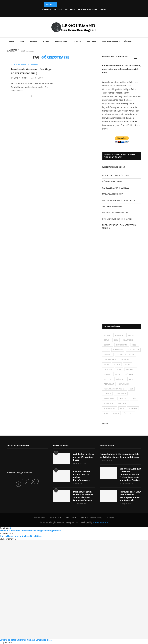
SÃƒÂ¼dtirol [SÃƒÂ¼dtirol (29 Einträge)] (109, 399)
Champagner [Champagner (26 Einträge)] (128, 340)
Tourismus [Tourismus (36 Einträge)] (108, 404)
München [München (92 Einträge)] (120, 379)
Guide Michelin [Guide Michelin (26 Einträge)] (110, 360)
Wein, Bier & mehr (110, 41)
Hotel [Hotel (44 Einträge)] (107, 364)
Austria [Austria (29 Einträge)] (107, 335)
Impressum (58, 9)
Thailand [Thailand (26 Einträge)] (123, 399)
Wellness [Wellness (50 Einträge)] (133, 408)
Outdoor (77, 41)
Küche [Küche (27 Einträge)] (118, 374)
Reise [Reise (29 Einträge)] (131, 379)
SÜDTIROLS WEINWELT (113, 206)
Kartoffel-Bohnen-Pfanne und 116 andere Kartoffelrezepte (82, 476)
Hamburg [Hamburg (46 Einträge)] (125, 360)
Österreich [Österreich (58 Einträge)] (128, 413)
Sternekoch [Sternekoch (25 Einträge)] (121, 394)
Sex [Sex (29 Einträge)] (131, 389)
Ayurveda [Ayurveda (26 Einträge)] (119, 335)
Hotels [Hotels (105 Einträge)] (117, 364)
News (11, 41)
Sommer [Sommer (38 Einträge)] (107, 394)
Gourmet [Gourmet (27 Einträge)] (108, 355)
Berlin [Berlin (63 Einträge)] (107, 340)
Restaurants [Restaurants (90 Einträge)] (124, 384)
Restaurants (61, 41)
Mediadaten (46, 9)
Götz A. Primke (21, 78)
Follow (105, 424)
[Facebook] (63, 13)
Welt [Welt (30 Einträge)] (106, 413)
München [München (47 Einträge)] (130, 374)
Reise (22, 41)
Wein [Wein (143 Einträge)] (122, 408)
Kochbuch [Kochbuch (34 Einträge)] (131, 369)
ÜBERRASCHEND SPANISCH (115, 213)
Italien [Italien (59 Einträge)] (127, 364)
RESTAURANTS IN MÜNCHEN (116, 175)
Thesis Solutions (100, 522)
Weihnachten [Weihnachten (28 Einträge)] (110, 408)
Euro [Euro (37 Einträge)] (106, 350)
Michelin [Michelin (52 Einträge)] (108, 379)
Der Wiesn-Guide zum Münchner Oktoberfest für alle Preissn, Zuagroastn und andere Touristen (130, 474)
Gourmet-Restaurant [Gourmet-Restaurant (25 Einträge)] (126, 355)
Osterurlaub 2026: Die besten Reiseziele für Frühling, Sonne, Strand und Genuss (119, 456)
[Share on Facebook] (31, 96)
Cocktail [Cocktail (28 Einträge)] (108, 345)
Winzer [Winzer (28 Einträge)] (116, 413)
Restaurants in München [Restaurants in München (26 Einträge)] (115, 389)
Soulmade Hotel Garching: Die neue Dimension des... (26, 640)
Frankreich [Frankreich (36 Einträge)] (118, 350)
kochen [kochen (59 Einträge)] (107, 374)
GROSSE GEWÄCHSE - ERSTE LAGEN (119, 200)
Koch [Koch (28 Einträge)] (119, 369)
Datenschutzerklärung (87, 9)
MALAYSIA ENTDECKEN (113, 194)
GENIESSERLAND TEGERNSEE (116, 188)
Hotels (46, 41)
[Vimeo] (82, 13)
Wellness (92, 41)
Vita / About (70, 9)
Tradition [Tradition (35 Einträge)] (122, 404)
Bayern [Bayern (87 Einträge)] (131, 335)
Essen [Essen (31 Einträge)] (135, 345)
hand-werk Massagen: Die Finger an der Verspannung (32, 71)
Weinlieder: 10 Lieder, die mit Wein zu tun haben (84, 457)
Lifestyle (13, 50)
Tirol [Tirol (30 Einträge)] (134, 399)
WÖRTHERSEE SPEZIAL (113, 182)
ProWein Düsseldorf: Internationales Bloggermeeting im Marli (31, 531)
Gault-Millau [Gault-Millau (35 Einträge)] (133, 350)
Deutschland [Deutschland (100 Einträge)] (122, 345)
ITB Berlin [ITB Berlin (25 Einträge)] (108, 369)
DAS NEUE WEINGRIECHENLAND (117, 219)
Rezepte (33, 41)
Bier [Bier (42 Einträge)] (116, 340)
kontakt (103, 9)
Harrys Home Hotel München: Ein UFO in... (21, 536)
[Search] (140, 59)
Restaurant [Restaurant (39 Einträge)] (109, 384)
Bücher (127, 41)
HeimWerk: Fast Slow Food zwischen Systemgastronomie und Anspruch (130, 496)
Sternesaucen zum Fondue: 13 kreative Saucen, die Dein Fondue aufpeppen (83, 496)
